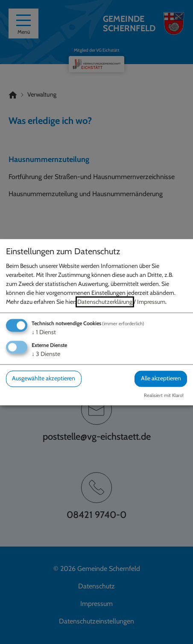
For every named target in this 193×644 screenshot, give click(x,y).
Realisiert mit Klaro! (164, 395)
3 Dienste (46, 354)
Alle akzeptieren (161, 379)
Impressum (151, 302)
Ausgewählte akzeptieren (44, 379)
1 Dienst (44, 332)
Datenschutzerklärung (105, 302)
